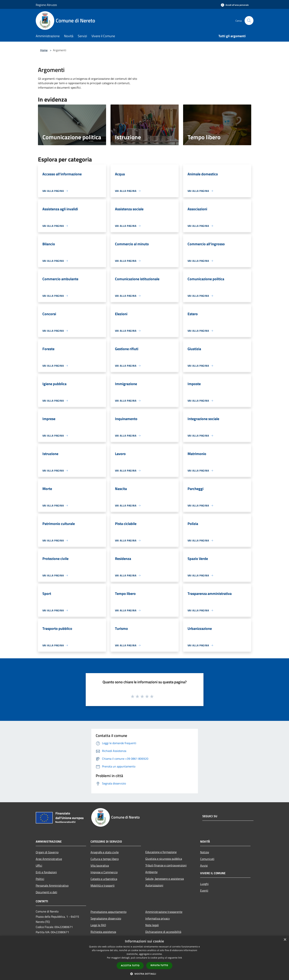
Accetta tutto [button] (130, 965)
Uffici (39, 866)
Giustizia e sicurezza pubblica (164, 859)
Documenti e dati (46, 892)
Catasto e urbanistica (104, 879)
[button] (145, 974)
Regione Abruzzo (46, 5)
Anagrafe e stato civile (105, 852)
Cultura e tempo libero (105, 859)
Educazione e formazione (161, 852)
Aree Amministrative (49, 859)
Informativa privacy (158, 918)
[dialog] (144, 958)
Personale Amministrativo (52, 885)
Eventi (204, 890)
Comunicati (207, 859)
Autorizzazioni (154, 885)
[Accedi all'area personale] (235, 5)
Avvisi (204, 866)
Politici (40, 879)
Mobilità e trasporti (103, 885)
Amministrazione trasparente (164, 912)
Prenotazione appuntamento (108, 912)
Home (44, 50)
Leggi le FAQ (98, 925)
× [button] (285, 940)
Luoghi (204, 884)
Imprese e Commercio (104, 872)
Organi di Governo (47, 852)
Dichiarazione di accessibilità (163, 932)
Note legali (152, 925)
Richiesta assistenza (103, 932)
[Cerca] (249, 21)
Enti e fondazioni (46, 872)
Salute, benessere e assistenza (165, 879)
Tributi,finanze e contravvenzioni (166, 865)
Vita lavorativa (100, 866)
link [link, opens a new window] (180, 958)
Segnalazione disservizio (106, 918)
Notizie (205, 852)
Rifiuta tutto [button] (159, 965)
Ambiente (151, 872)
